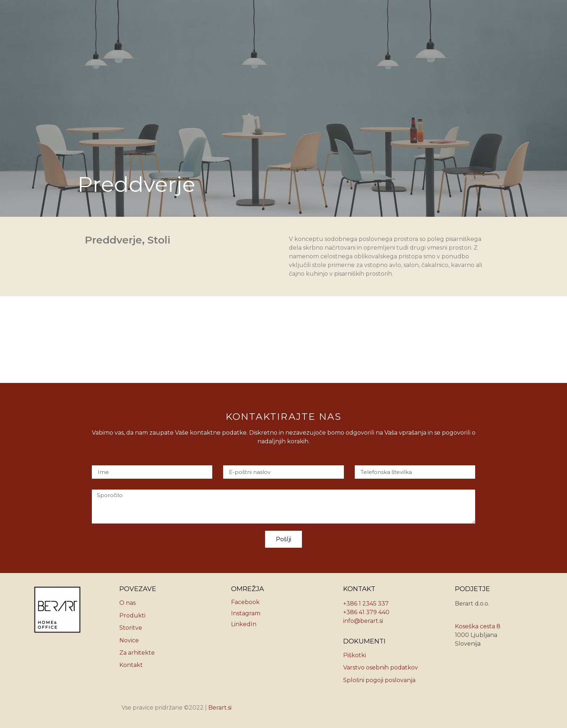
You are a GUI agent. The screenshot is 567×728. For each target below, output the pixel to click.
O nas (127, 603)
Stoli (159, 240)
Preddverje (113, 240)
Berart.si (220, 708)
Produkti (132, 615)
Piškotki (355, 655)
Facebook (245, 602)
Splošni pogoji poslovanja (379, 680)
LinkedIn (244, 624)
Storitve (131, 628)
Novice (129, 640)
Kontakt (131, 665)
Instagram (246, 613)
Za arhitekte (137, 653)
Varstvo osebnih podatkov (381, 667)
